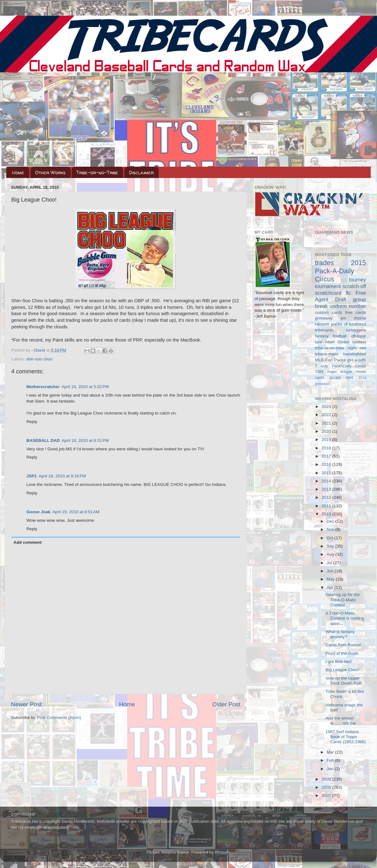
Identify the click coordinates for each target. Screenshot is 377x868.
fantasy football (331, 336)
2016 (327, 464)
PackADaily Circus (349, 366)
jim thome (353, 318)
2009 (327, 779)
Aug (331, 554)
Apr (331, 588)
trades (325, 263)
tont (319, 342)
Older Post (226, 704)
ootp (325, 366)
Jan (331, 769)
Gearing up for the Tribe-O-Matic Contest (343, 600)
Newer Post (26, 704)
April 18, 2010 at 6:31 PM (85, 440)
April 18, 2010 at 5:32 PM (85, 387)
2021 (327, 423)
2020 (327, 431)
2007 (327, 796)
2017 (327, 456)
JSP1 (32, 476)
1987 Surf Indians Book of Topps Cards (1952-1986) (346, 737)
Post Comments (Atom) (59, 718)
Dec (331, 521)
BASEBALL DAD (43, 440)
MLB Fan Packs (331, 360)
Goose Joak (38, 512)
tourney (358, 280)
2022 (327, 415)
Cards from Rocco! (343, 645)
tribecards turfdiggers (341, 330)
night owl (357, 348)
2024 (327, 406)
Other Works (50, 172)
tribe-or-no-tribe (330, 348)
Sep (331, 546)
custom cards (329, 312)
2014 (327, 481)
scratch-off (354, 286)
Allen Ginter (337, 342)
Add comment (28, 542)
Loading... (264, 332)
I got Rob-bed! (339, 662)
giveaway (324, 318)
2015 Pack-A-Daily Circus (341, 271)
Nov (331, 529)
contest (359, 342)
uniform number (348, 306)
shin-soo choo (39, 359)
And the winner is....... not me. (341, 721)
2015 (327, 473)
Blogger (222, 852)
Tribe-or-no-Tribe (97, 172)
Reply (32, 422)
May (331, 579)
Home (18, 172)
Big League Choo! (342, 670)
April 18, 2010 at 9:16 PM (62, 476)
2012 (327, 497)
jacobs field (341, 378)
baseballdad (355, 354)
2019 (327, 440)
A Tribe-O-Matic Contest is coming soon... (345, 618)
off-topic (358, 336)
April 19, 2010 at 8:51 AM (76, 512)
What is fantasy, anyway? (340, 634)
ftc (348, 293)
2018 (327, 448)
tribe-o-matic (327, 354)
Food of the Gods (342, 653)
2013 (327, 489)
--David (39, 350)
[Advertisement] (188, 120)
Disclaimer (141, 172)
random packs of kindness (341, 324)
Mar (331, 752)
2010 (327, 514)
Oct (331, 538)
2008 (327, 787)
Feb (331, 760)
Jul (330, 563)
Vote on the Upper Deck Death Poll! (344, 681)
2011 (327, 506)
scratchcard (328, 293)
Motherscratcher (43, 387)
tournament (328, 286)
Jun (331, 571)
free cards (356, 312)
